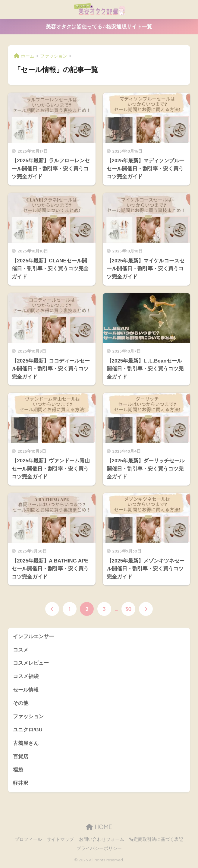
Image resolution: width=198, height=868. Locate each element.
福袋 (18, 771)
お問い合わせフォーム (102, 841)
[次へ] (146, 609)
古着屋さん (26, 744)
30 (128, 609)
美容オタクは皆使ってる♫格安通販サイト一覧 (99, 27)
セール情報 (26, 690)
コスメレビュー (31, 663)
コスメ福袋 (26, 677)
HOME (99, 828)
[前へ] (52, 609)
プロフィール (28, 841)
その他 (21, 704)
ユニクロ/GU (28, 731)
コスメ (21, 650)
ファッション (28, 717)
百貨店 (21, 758)
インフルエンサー (33, 637)
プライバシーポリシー (99, 850)
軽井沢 (21, 785)
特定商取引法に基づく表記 (156, 841)
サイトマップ (60, 841)
